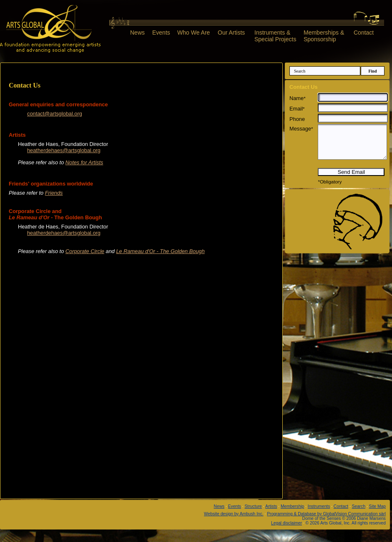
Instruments (319, 506)
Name (298, 98)
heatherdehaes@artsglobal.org (64, 150)
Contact (364, 33)
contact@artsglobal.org (55, 114)
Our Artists (231, 33)
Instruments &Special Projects (275, 36)
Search (359, 506)
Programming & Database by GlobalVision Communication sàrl (326, 514)
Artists (271, 506)
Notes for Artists (84, 162)
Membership (292, 506)
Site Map (377, 506)
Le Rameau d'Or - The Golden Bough (160, 251)
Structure (254, 506)
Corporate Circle (85, 251)
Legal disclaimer (286, 523)
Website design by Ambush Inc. (234, 514)
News (137, 33)
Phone (297, 119)
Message (301, 129)
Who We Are (193, 33)
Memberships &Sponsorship (324, 36)
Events (161, 33)
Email (297, 109)
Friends (54, 193)
